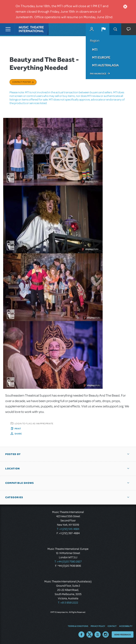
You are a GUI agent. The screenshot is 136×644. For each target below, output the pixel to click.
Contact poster (21, 82)
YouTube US (98, 634)
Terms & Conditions (78, 626)
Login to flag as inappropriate (34, 423)
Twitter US (90, 634)
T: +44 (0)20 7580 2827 (68, 562)
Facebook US (82, 634)
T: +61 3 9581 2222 (68, 603)
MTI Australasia (105, 65)
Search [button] (115, 29)
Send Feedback (123, 634)
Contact (112, 626)
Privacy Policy (98, 626)
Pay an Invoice (98, 74)
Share (18, 434)
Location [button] (13, 469)
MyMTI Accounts (92, 29)
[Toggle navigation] (8, 29)
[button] (103, 29)
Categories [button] (14, 497)
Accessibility (126, 626)
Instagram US (106, 634)
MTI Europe (101, 57)
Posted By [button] (13, 454)
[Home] (24, 29)
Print (18, 429)
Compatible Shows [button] (20, 483)
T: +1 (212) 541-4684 (68, 529)
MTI (95, 50)
